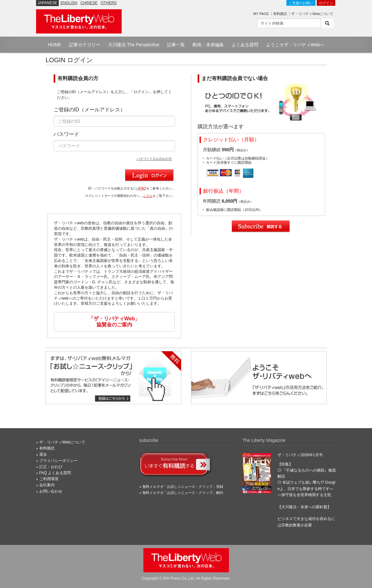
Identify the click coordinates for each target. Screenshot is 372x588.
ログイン (326, 3)
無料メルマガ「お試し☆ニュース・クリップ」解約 (183, 493)
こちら (148, 196)
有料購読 (280, 14)
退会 (43, 454)
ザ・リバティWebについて (312, 14)
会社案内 (47, 485)
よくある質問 (245, 45)
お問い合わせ (51, 491)
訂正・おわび (51, 467)
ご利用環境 (49, 479)
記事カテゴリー (85, 45)
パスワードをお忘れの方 (154, 159)
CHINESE (89, 3)
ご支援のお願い (301, 3)
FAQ (143, 188)
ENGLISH (69, 3)
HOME (55, 45)
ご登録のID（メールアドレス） (89, 110)
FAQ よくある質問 (55, 473)
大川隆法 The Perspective (134, 45)
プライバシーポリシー (58, 461)
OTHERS (109, 3)
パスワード (66, 134)
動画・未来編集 (208, 45)
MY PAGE (261, 14)
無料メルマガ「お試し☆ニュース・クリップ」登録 (183, 487)
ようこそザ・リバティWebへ (295, 45)
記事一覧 (176, 45)
